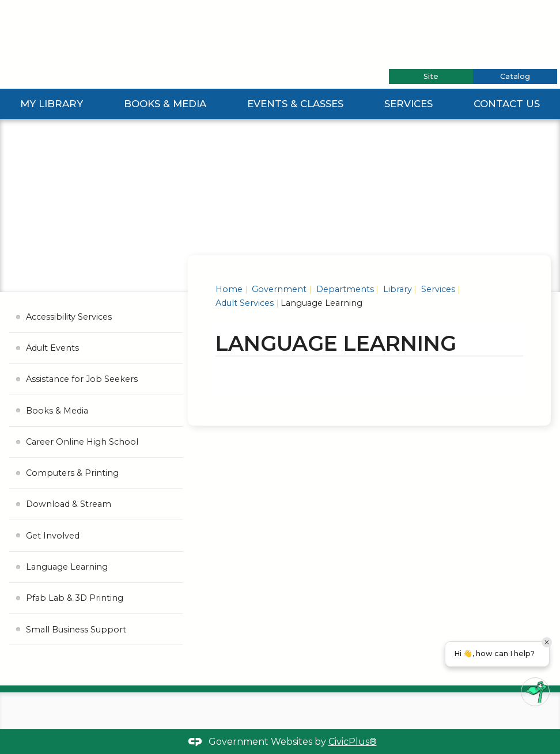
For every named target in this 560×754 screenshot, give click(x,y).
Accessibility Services (69, 317)
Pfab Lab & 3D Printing (75, 598)
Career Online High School (82, 442)
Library (396, 289)
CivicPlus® (353, 742)
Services (408, 104)
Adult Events (52, 348)
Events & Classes (295, 104)
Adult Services (245, 303)
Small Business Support (76, 630)
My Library (52, 104)
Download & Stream (69, 504)
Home (229, 289)
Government (278, 289)
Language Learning (67, 567)
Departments (344, 289)
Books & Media (165, 104)
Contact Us (507, 104)
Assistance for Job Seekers (82, 379)
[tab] (431, 77)
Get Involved (53, 536)
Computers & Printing (72, 473)
